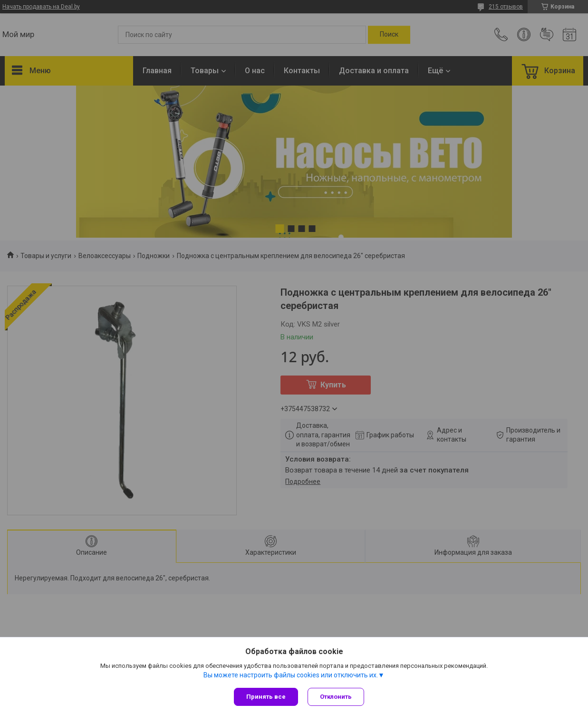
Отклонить (336, 697)
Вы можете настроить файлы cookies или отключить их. (291, 675)
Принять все (266, 697)
